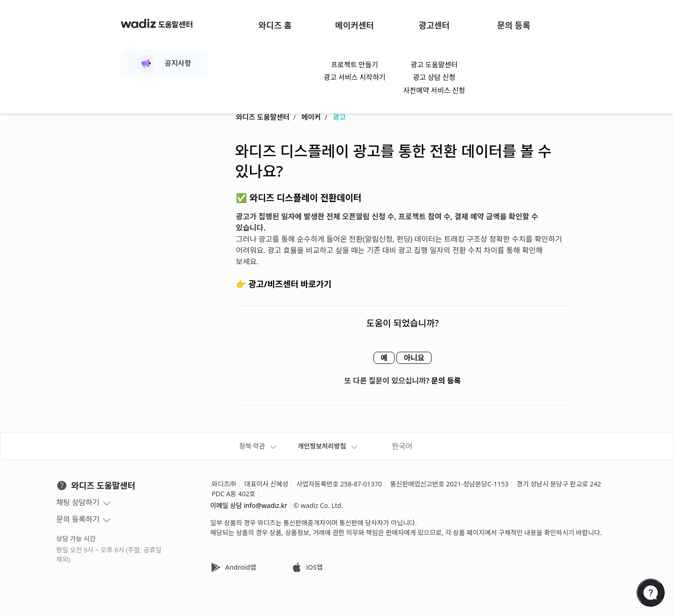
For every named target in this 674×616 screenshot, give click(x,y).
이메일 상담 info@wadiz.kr (249, 505)
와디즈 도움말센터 (263, 117)
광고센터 (434, 25)
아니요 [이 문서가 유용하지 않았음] (418, 358)
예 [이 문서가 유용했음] (379, 358)
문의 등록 (514, 25)
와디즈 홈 (275, 25)
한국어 (402, 446)
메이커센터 (355, 25)
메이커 (311, 117)
